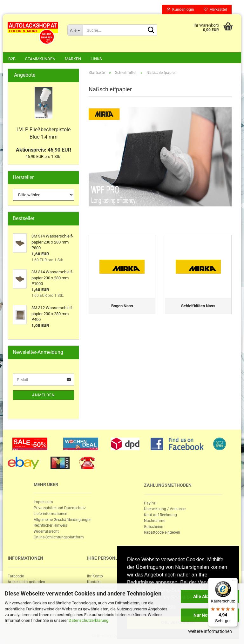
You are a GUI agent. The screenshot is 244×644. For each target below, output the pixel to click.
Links (96, 59)
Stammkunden (40, 59)
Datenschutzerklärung (88, 620)
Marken (73, 59)
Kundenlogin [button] (180, 10)
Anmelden (44, 395)
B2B (12, 59)
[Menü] (234, 582)
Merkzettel (215, 10)
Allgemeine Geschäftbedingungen (63, 520)
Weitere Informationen (210, 631)
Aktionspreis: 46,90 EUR (44, 150)
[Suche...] (75, 30)
